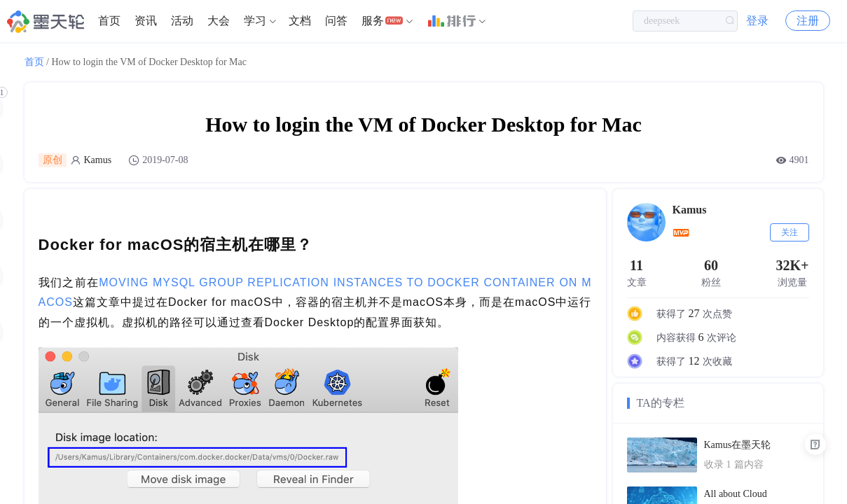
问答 (336, 21)
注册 (808, 21)
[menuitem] (109, 21)
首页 (109, 21)
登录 (757, 21)
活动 (182, 21)
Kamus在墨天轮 (738, 445)
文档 (300, 21)
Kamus (98, 160)
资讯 (146, 21)
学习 (255, 21)
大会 (219, 21)
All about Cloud (736, 494)
